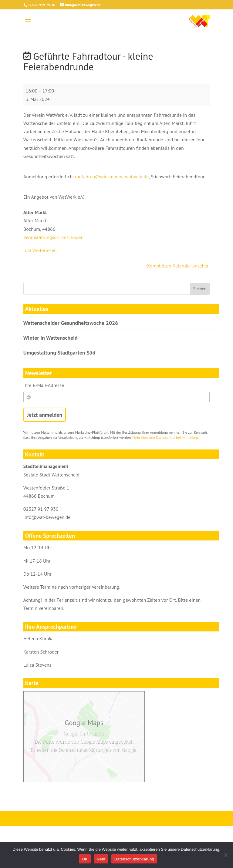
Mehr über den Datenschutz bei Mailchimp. (165, 437)
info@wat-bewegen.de (47, 517)
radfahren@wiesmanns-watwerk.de (112, 177)
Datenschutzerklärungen (85, 750)
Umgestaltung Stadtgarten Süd (59, 353)
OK (85, 859)
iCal (27, 250)
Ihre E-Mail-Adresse (116, 393)
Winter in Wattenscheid (51, 338)
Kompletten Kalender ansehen (178, 266)
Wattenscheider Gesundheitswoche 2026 (71, 323)
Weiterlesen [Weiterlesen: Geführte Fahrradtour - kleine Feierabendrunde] (45, 250)
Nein (101, 859)
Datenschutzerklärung (134, 859)
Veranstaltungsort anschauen (53, 237)
